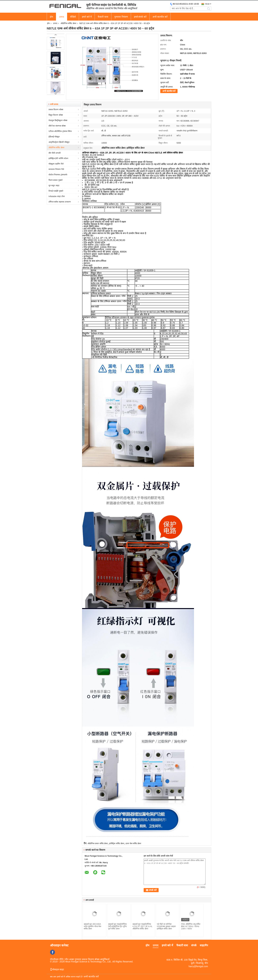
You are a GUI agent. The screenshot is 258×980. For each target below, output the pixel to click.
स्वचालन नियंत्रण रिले (56, 169)
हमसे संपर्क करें (140, 17)
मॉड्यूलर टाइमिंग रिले (56, 164)
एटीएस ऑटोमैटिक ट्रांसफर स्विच (60, 131)
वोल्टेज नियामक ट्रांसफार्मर (58, 175)
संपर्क (194, 945)
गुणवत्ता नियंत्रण (121, 17)
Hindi (207, 4)
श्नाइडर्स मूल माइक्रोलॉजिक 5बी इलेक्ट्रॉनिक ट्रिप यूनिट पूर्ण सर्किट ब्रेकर (117, 926)
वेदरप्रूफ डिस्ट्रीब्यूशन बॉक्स (58, 120)
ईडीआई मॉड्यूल (54, 137)
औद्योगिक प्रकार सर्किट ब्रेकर (98, 843)
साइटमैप (204, 945)
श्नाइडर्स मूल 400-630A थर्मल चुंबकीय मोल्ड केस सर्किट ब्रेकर (92, 926)
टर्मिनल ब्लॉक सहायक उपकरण (60, 202)
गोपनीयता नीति (57, 959)
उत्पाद (62, 17)
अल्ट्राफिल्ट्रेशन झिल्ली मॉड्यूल (59, 142)
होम (51, 17)
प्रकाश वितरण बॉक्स (56, 110)
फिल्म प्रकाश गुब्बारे (56, 180)
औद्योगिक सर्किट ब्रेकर (68, 23)
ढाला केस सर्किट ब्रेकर (133, 843)
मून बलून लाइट (54, 186)
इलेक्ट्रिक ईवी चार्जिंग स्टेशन (58, 158)
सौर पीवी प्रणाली (55, 153)
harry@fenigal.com (198, 966)
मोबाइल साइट (57, 969)
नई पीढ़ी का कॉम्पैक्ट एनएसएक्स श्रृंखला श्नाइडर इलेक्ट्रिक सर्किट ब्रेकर (166, 926)
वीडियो (73, 17)
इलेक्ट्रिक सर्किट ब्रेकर (117, 843)
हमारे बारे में (87, 17)
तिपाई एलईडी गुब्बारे (56, 191)
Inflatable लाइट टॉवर (57, 196)
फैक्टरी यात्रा (103, 17)
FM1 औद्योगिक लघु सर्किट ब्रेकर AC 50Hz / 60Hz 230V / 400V (191, 926)
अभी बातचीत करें (160, 17)
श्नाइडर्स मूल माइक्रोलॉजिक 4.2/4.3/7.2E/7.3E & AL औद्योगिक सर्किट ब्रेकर (142, 926)
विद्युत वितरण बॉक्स (56, 115)
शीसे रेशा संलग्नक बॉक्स (57, 126)
